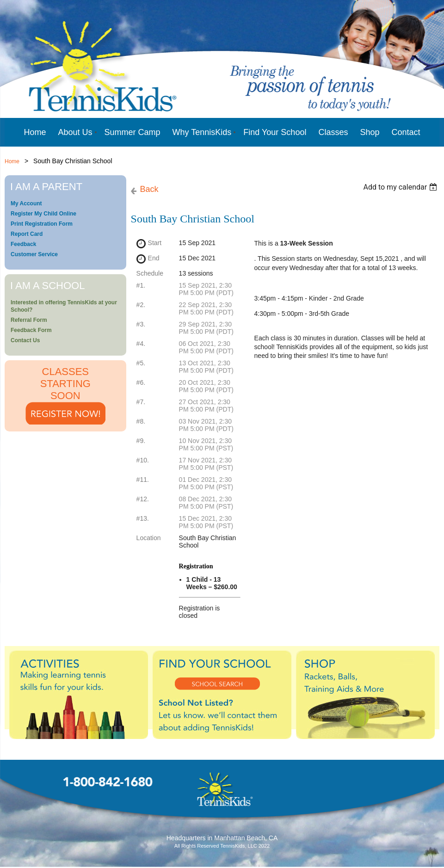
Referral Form (29, 320)
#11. (143, 480)
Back (149, 189)
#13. (143, 518)
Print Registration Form (42, 224)
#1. (141, 285)
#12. (143, 499)
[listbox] (401, 187)
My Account (26, 203)
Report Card (27, 234)
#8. (141, 421)
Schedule (150, 273)
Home (12, 161)
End (154, 258)
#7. (141, 402)
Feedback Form (31, 330)
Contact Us (25, 340)
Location (149, 538)
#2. (141, 305)
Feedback (23, 244)
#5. (141, 363)
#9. (141, 441)
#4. (141, 344)
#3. (141, 324)
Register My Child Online (43, 214)
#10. (143, 460)
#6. (141, 382)
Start (155, 243)
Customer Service (34, 254)
